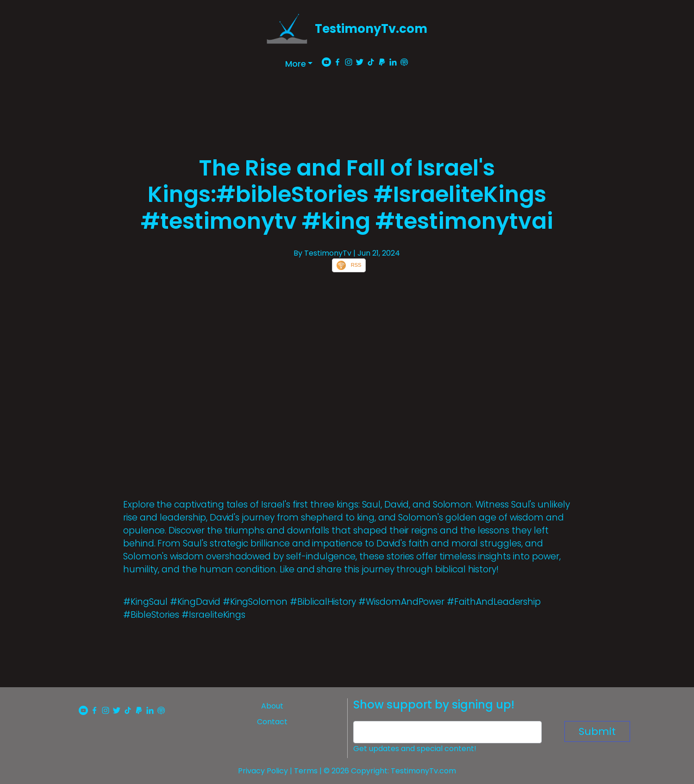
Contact (272, 722)
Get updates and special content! (415, 749)
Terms (306, 771)
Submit (597, 731)
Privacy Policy (263, 771)
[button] (299, 64)
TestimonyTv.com (371, 29)
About (272, 706)
